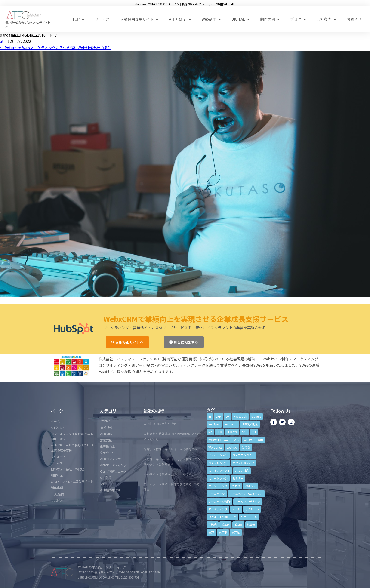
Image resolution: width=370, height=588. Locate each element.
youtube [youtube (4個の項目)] (232, 447)
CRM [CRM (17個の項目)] (218, 416)
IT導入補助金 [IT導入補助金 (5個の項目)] (250, 424)
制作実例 (270, 19)
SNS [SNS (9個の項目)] (245, 432)
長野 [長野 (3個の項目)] (211, 532)
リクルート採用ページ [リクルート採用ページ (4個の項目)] (222, 517)
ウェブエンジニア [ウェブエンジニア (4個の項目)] (244, 455)
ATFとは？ (180, 19)
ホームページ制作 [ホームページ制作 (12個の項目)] (219, 501)
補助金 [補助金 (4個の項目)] (238, 525)
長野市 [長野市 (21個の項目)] (223, 532)
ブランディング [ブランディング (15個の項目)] (218, 486)
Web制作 (211, 19)
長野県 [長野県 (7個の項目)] (236, 532)
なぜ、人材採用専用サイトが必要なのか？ (172, 449)
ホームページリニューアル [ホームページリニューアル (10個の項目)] (246, 494)
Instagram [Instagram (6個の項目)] (231, 424)
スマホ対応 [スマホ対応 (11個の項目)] (242, 470)
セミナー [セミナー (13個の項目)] (238, 478)
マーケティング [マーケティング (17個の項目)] (218, 509)
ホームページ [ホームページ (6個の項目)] (217, 494)
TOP (78, 19)
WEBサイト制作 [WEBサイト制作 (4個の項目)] (254, 440)
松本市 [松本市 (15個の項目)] (225, 525)
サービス (102, 19)
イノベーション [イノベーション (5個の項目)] (218, 455)
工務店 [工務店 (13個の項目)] (213, 525)
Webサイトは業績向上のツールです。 (169, 474)
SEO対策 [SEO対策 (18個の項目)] (232, 432)
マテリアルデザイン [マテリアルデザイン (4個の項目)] (248, 501)
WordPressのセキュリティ (161, 424)
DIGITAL (240, 19)
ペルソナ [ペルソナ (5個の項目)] (251, 486)
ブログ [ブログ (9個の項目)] (236, 486)
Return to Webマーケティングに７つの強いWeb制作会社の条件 (56, 48)
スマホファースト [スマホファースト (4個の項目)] (219, 470)
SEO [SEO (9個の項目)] (219, 432)
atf (2, 41)
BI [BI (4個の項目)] (210, 416)
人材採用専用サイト (139, 19)
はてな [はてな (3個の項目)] (246, 447)
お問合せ (354, 19)
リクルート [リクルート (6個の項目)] (252, 509)
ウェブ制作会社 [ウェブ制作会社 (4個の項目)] (218, 463)
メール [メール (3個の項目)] (236, 509)
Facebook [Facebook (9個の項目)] (240, 416)
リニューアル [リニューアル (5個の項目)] (249, 517)
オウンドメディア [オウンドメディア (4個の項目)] (243, 463)
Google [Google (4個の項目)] (256, 416)
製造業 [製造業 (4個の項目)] (251, 525)
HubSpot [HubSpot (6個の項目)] (214, 424)
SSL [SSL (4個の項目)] (254, 432)
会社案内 (326, 19)
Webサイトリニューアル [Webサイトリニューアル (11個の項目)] (224, 440)
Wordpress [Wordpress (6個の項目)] (215, 447)
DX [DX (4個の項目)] (228, 416)
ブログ (298, 19)
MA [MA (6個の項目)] (210, 432)
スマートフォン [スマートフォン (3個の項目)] (218, 478)
